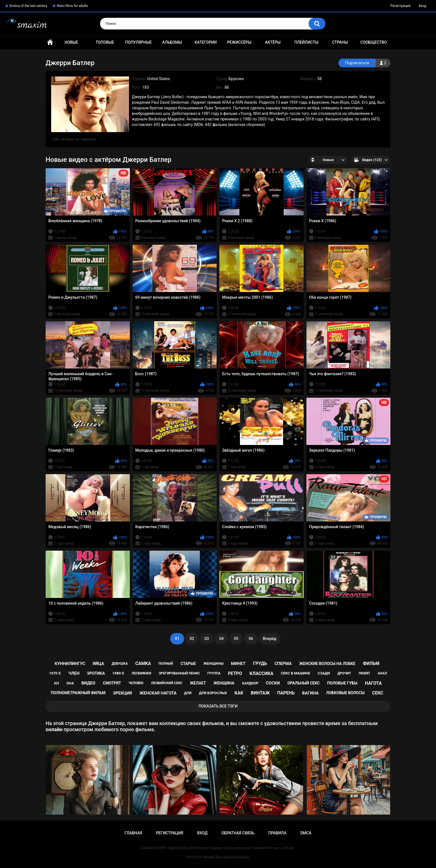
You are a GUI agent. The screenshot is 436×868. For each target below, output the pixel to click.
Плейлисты (306, 42)
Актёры (273, 42)
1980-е (118, 673)
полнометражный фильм (78, 693)
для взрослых (213, 693)
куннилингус (70, 664)
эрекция (122, 693)
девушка (120, 664)
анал (382, 673)
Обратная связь (238, 833)
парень (286, 693)
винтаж (260, 693)
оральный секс (303, 683)
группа (214, 673)
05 (236, 639)
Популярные (138, 42)
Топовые (105, 42)
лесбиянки (141, 673)
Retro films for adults (72, 6)
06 (251, 639)
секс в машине (296, 673)
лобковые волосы (345, 693)
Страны (340, 42)
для (188, 693)
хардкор (250, 683)
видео (88, 683)
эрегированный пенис (179, 673)
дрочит (344, 673)
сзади (324, 673)
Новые (71, 42)
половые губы (342, 683)
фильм (371, 663)
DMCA (306, 833)
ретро (235, 673)
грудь (260, 663)
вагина (310, 693)
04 (221, 639)
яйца (99, 664)
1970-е (55, 673)
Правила (277, 833)
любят (364, 673)
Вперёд (269, 639)
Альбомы (172, 42)
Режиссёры (239, 42)
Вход (423, 6)
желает (198, 683)
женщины (214, 663)
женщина (224, 683)
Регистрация (400, 6)
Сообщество (374, 42)
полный (166, 664)
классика (261, 673)
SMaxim (209, 857)
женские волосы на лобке (327, 664)
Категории (206, 42)
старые (188, 664)
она (70, 683)
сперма (283, 664)
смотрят (112, 683)
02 (192, 639)
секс (378, 693)
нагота (373, 683)
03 (207, 639)
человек (136, 683)
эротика (96, 673)
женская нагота (158, 693)
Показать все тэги (218, 706)
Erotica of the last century (28, 6)
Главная (50, 42)
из (57, 683)
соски (273, 683)
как (239, 693)
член (74, 673)
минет (238, 664)
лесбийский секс (167, 683)
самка (143, 663)
